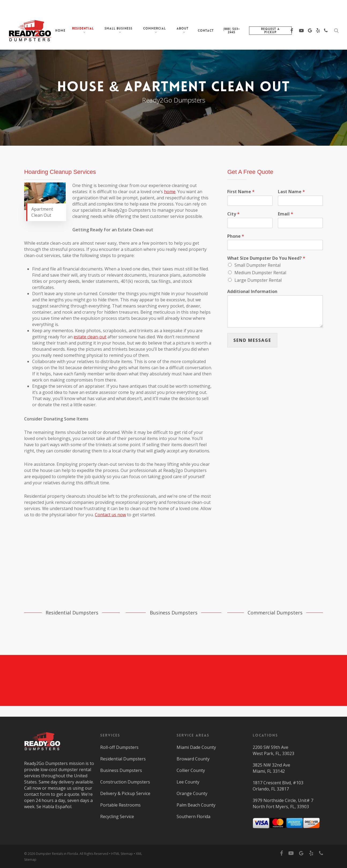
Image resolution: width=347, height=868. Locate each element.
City (233, 214)
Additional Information (252, 292)
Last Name (291, 192)
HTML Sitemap (122, 854)
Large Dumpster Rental (258, 280)
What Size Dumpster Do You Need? (266, 258)
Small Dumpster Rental (258, 265)
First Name (241, 192)
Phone (236, 236)
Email (286, 214)
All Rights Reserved (94, 854)
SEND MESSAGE (252, 340)
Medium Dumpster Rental (260, 273)
